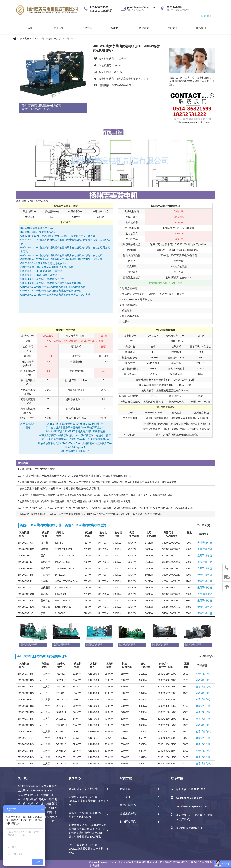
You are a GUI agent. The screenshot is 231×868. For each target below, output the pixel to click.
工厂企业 (125, 797)
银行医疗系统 (128, 822)
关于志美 (59, 28)
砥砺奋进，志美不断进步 (83, 789)
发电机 (26, 39)
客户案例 (172, 28)
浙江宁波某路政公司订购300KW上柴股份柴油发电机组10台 (86, 849)
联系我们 (207, 16)
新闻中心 (115, 28)
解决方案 (144, 28)
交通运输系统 (128, 813)
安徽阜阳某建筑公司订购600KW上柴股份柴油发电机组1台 (87, 801)
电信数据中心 (128, 805)
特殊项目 (125, 789)
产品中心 (87, 28)
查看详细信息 (205, 543)
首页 (30, 28)
